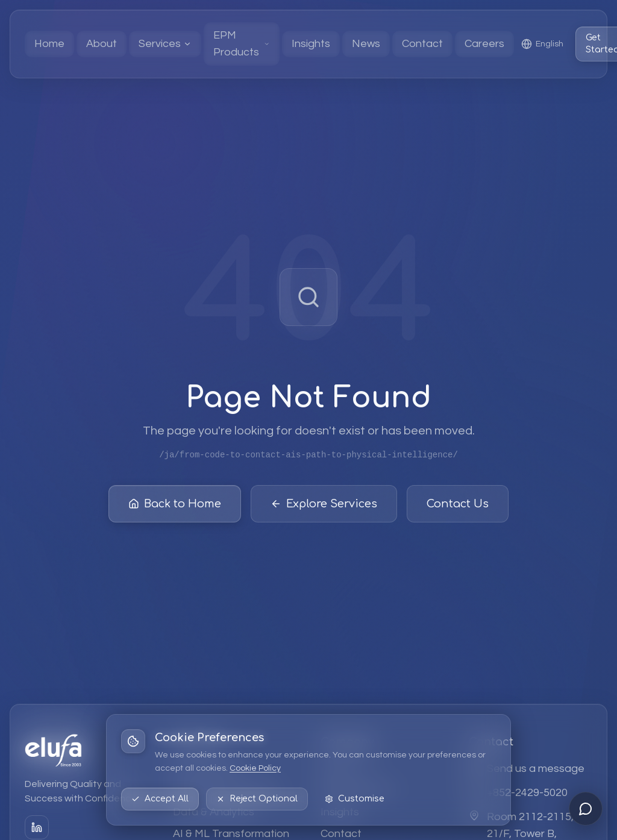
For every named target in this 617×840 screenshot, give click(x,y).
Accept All (160, 799)
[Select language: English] (542, 44)
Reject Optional (257, 799)
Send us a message (536, 769)
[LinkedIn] (37, 827)
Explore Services (324, 506)
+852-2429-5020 (527, 793)
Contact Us (458, 506)
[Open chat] (586, 809)
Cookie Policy (255, 768)
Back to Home (175, 506)
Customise (355, 799)
